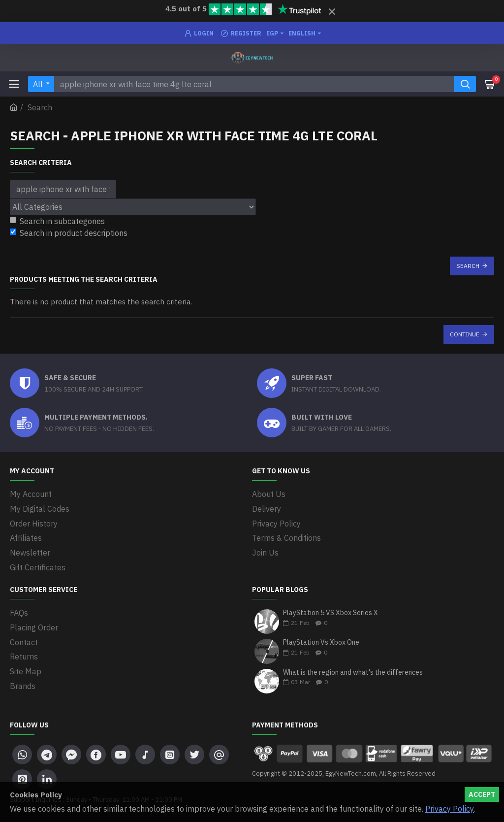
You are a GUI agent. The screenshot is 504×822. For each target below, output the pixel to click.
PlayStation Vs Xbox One (321, 641)
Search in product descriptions (69, 233)
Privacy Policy (450, 809)
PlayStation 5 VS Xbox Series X (331, 611)
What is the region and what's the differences (353, 671)
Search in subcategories (57, 221)
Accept (482, 794)
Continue (465, 334)
